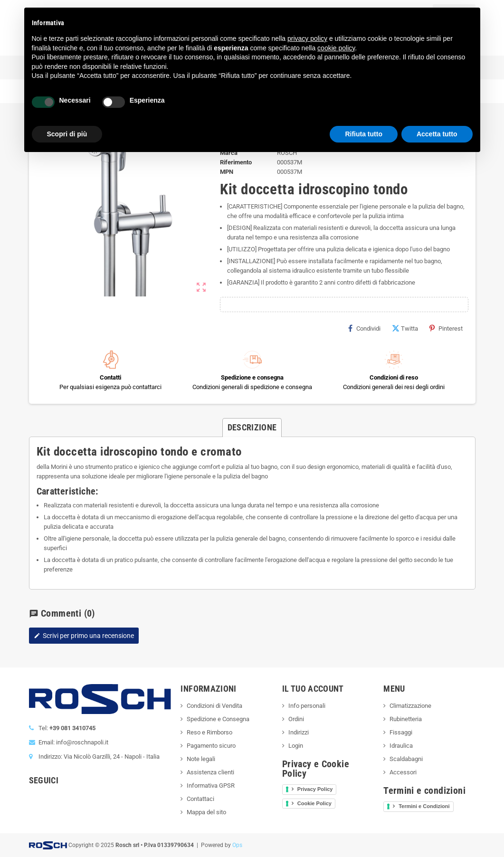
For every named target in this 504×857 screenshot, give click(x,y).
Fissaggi (401, 732)
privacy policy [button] (307, 38)
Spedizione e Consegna (218, 719)
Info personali (307, 706)
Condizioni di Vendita (214, 706)
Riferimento (236, 162)
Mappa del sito (206, 812)
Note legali (201, 759)
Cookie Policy (314, 803)
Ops (237, 845)
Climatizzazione (410, 706)
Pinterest (446, 328)
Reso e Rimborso (209, 732)
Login (296, 746)
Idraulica (401, 746)
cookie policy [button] (336, 48)
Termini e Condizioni (424, 806)
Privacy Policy (315, 789)
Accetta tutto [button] (437, 134)
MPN (227, 172)
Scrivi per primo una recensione (84, 636)
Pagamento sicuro (211, 746)
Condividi (364, 328)
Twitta (405, 328)
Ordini (296, 719)
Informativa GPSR (211, 786)
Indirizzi (299, 732)
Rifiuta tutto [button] (364, 134)
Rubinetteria (406, 719)
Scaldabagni (406, 759)
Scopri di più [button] (67, 134)
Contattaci (200, 799)
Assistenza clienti (210, 772)
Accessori (403, 772)
